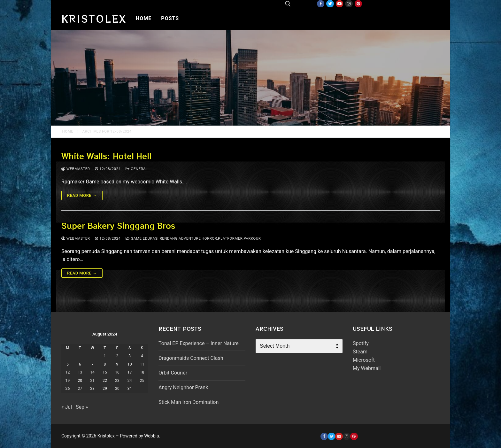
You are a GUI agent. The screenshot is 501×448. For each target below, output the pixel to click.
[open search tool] (288, 4)
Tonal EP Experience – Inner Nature (199, 343)
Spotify (361, 343)
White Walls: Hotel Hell (106, 156)
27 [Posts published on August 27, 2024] (80, 389)
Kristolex (94, 19)
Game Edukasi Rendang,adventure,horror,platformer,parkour (193, 238)
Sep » (82, 407)
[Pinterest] (358, 4)
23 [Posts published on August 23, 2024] (117, 381)
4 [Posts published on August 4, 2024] (142, 356)
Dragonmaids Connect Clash (191, 358)
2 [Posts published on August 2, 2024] (117, 356)
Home (68, 131)
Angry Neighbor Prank (183, 387)
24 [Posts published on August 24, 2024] (130, 381)
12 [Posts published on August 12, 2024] (68, 372)
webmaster (76, 169)
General (137, 169)
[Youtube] (339, 4)
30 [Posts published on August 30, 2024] (117, 389)
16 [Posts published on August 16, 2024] (117, 372)
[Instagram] (349, 4)
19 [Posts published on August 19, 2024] (68, 381)
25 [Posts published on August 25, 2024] (142, 381)
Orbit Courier (173, 373)
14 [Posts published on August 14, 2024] (92, 372)
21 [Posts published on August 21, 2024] (92, 381)
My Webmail (367, 368)
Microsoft (364, 360)
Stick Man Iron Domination (189, 402)
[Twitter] (330, 4)
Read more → (82, 195)
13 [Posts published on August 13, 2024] (80, 372)
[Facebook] (321, 4)
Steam (360, 352)
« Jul (67, 407)
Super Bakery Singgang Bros (118, 225)
